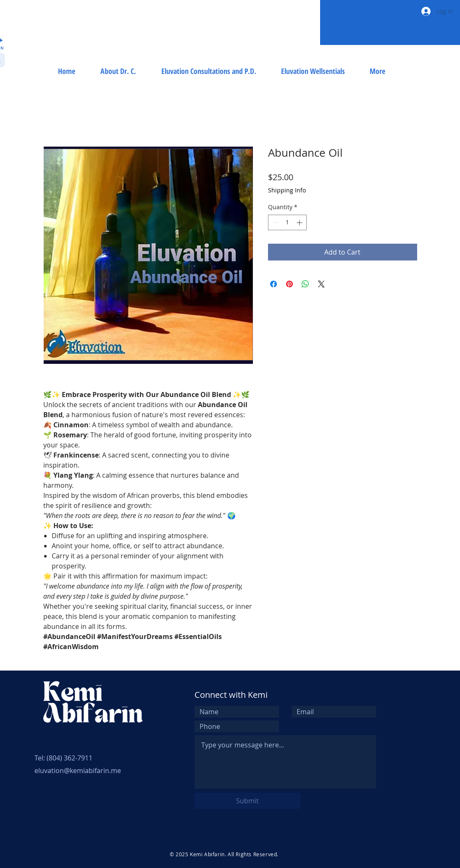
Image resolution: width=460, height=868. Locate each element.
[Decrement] (275, 222)
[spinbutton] (287, 222)
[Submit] (247, 801)
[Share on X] (321, 284)
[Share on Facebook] (273, 284)
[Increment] (300, 222)
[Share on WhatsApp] (305, 284)
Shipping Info (287, 190)
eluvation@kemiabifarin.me (78, 771)
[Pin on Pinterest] (289, 284)
